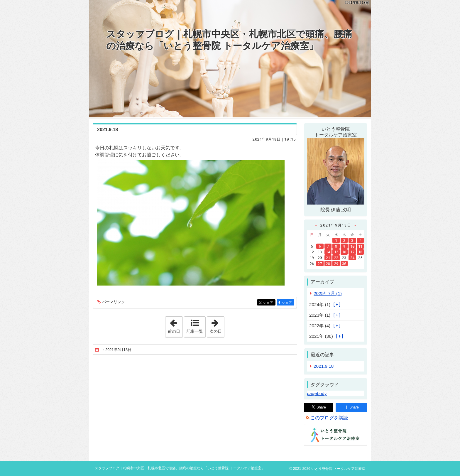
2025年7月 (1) (328, 293)
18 (360, 252)
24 (352, 258)
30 (344, 264)
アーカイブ (322, 282)
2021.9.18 (108, 130)
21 (328, 258)
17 (352, 252)
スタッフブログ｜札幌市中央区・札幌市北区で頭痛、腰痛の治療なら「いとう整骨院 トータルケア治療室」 (229, 40)
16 (344, 252)
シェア (269, 303)
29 (336, 264)
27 (320, 264)
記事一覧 (195, 331)
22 (336, 258)
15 (336, 252)
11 (360, 246)
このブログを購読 (329, 418)
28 (328, 264)
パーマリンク (113, 302)
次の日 (217, 325)
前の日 (175, 325)
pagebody (317, 393)
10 (352, 246)
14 (328, 252)
